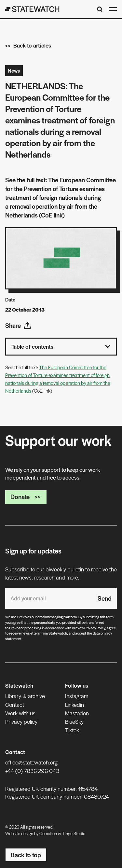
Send (105, 598)
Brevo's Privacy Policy (88, 628)
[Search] (100, 9)
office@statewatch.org (31, 762)
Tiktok (72, 730)
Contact (15, 705)
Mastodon (77, 713)
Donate (26, 497)
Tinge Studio (74, 833)
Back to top (26, 855)
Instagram (77, 696)
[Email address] (49, 598)
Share (18, 325)
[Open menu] (113, 9)
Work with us (20, 713)
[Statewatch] (32, 9)
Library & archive (25, 696)
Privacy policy (21, 721)
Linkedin (75, 705)
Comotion (48, 833)
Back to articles (28, 45)
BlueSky (74, 721)
